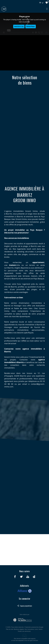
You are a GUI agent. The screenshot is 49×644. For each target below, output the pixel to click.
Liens (36, 629)
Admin (40, 629)
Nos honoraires (29, 629)
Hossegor (18, 306)
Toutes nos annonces (24, 631)
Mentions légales (19, 629)
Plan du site (10, 629)
